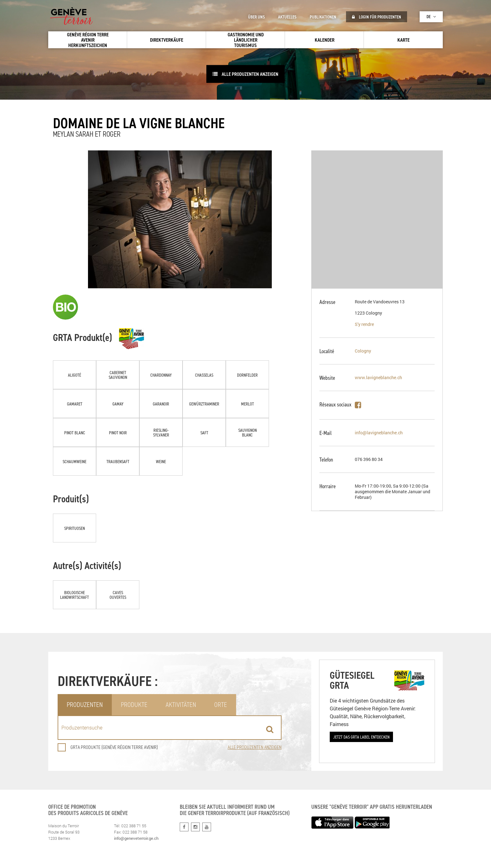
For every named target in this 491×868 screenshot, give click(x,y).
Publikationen (323, 17)
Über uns (256, 17)
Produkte (134, 705)
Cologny (363, 351)
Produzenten (85, 705)
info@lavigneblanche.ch (379, 433)
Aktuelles (287, 17)
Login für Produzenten (377, 17)
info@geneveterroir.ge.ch (136, 838)
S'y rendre (364, 324)
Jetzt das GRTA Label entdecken (361, 737)
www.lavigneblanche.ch (378, 377)
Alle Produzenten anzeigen (246, 74)
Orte (221, 705)
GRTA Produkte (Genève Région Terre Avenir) (108, 747)
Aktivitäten (181, 705)
